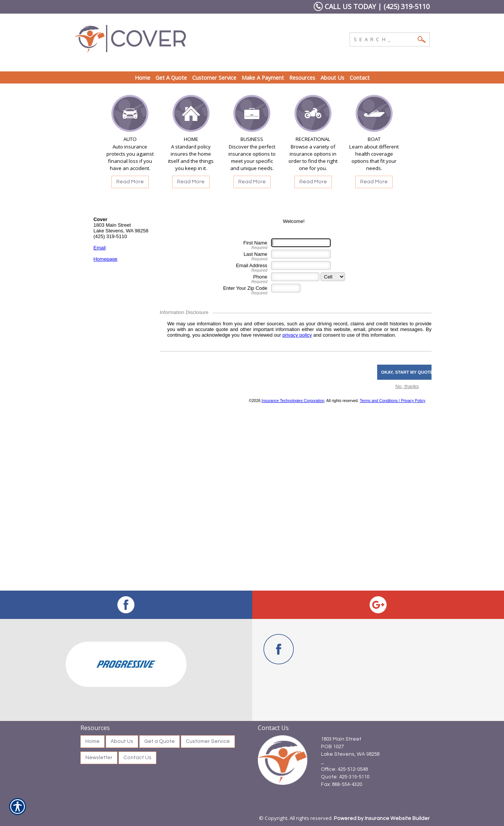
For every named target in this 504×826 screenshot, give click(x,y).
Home (92, 741)
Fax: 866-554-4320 (341, 784)
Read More (130, 182)
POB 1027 (332, 747)
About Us (122, 741)
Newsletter (99, 758)
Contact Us (137, 758)
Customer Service (208, 741)
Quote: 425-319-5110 (345, 777)
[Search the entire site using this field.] (384, 39)
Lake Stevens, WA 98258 (350, 754)
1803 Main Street (341, 739)
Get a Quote (160, 741)
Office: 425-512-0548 (344, 769)
